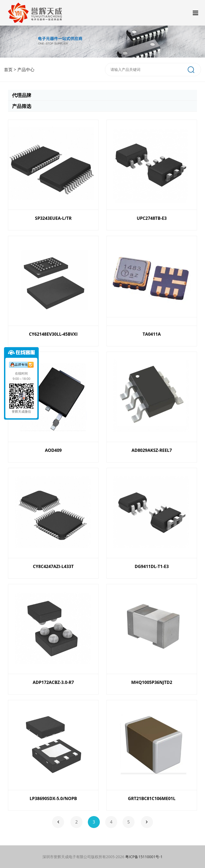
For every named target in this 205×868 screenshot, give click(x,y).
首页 (8, 70)
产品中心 (26, 70)
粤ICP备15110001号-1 (144, 857)
